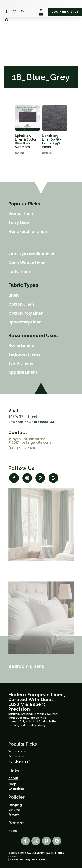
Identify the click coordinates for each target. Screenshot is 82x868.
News (13, 831)
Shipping (15, 805)
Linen (14, 295)
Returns (14, 810)
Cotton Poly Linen (26, 313)
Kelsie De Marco (39, 860)
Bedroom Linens (24, 354)
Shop (12, 784)
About (13, 778)
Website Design (18, 860)
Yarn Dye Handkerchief (31, 254)
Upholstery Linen (25, 322)
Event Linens (21, 363)
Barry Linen (19, 223)
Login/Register (65, 12)
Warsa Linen (21, 214)
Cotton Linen (21, 304)
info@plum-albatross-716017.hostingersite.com (30, 441)
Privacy (14, 815)
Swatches (16, 789)
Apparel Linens (23, 372)
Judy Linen (19, 272)
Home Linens (21, 345)
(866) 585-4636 (22, 448)
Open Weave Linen (27, 263)
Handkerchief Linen (28, 231)
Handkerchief (19, 761)
